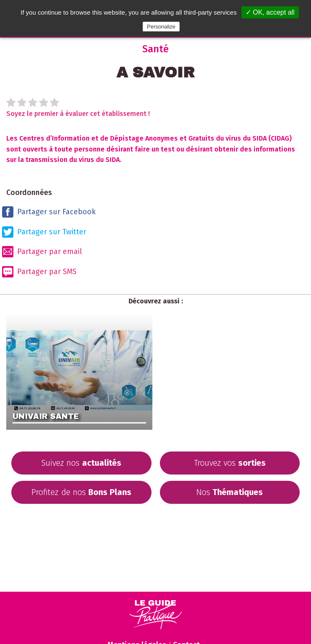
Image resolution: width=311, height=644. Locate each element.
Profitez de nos (81, 492)
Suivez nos (81, 463)
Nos (230, 492)
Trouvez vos (230, 463)
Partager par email (42, 252)
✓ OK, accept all (270, 12)
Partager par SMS (39, 272)
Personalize (161, 27)
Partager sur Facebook (49, 212)
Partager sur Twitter (44, 232)
